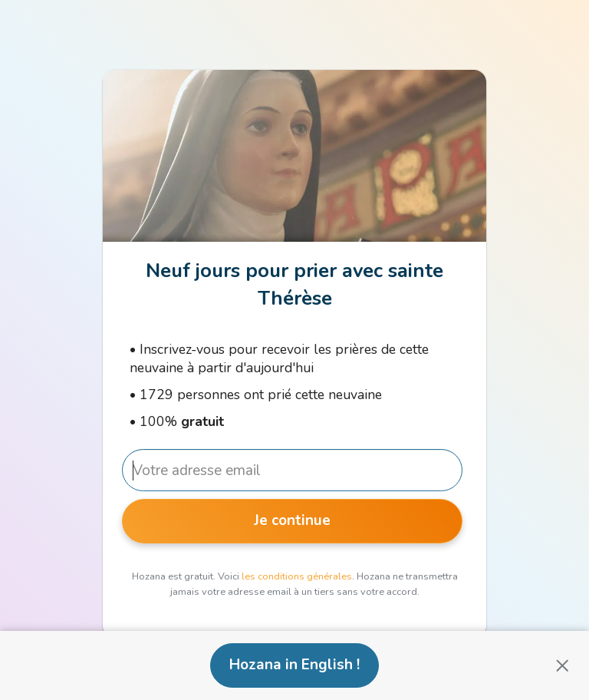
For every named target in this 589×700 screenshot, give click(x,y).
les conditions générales (297, 576)
